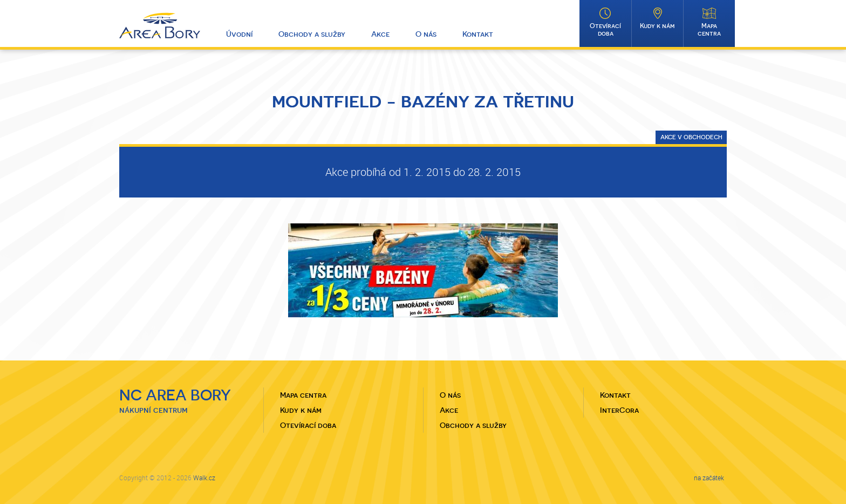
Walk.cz (204, 478)
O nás (426, 34)
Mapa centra (709, 30)
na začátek (709, 478)
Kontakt (478, 34)
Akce (380, 34)
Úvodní (239, 34)
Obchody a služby (312, 34)
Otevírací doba (605, 30)
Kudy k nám (657, 26)
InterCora (619, 410)
